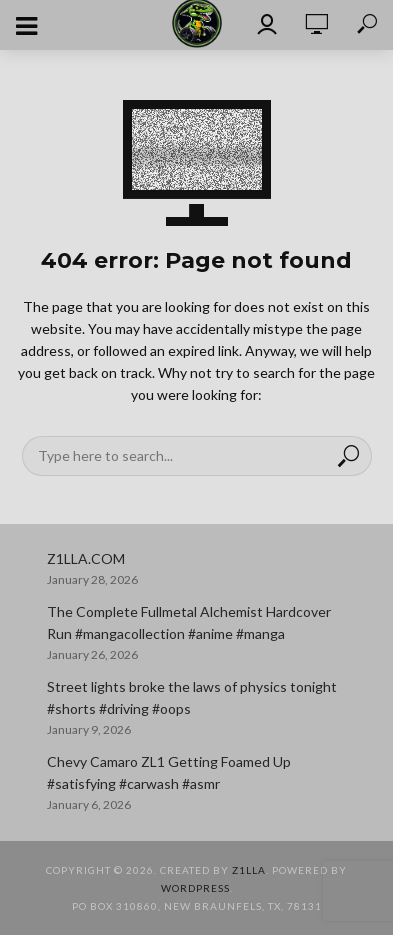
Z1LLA (249, 870)
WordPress (195, 888)
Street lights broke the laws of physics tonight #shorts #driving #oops (192, 697)
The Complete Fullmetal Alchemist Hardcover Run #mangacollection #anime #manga (189, 622)
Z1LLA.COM (86, 558)
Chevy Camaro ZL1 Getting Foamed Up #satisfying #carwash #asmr (169, 772)
